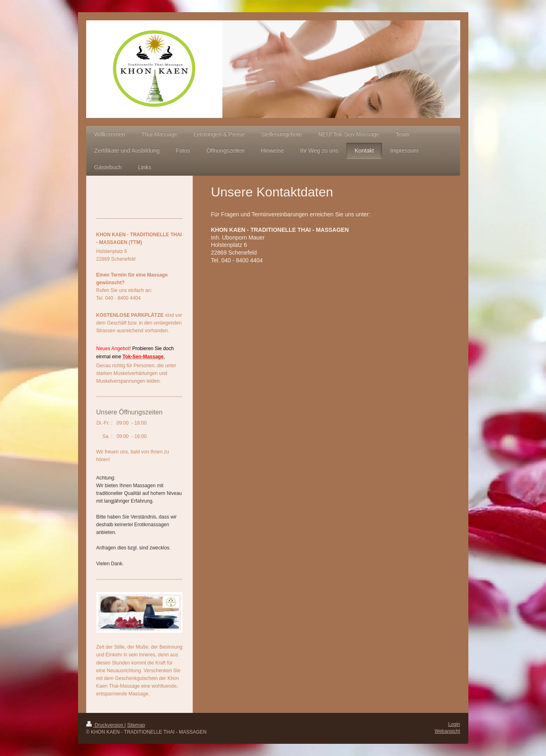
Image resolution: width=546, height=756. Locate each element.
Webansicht (447, 731)
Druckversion (106, 725)
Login (454, 724)
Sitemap (136, 725)
